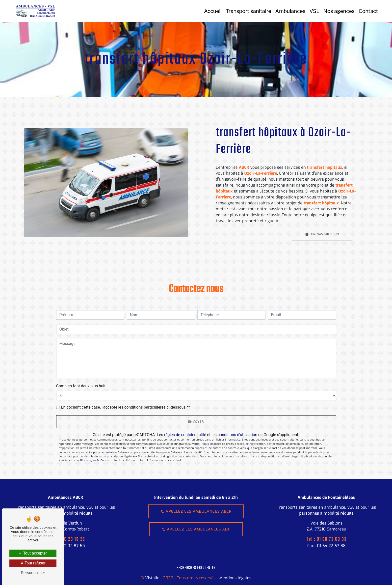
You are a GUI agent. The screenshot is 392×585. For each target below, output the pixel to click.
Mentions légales (235, 578)
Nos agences (339, 11)
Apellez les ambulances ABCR (196, 512)
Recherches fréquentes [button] (196, 568)
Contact (368, 11)
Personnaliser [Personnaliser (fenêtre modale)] (33, 573)
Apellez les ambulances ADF (196, 530)
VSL (314, 11)
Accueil (213, 11)
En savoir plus (322, 234)
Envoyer (196, 422)
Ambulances (290, 11)
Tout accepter (33, 553)
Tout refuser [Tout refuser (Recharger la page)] (33, 563)
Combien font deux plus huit (81, 386)
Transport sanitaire (248, 11)
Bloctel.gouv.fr (90, 460)
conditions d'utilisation (237, 435)
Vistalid (152, 578)
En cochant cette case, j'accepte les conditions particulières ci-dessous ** (126, 407)
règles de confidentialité (185, 435)
